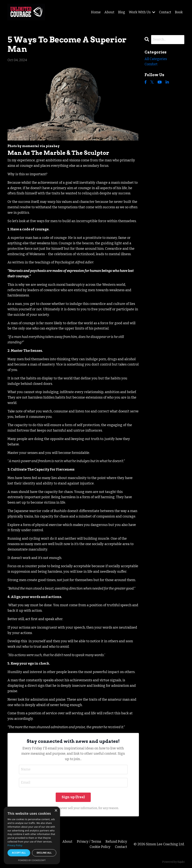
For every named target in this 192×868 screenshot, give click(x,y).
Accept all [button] (19, 853)
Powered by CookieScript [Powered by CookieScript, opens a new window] (32, 860)
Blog (122, 12)
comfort (151, 64)
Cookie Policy (100, 847)
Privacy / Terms (89, 842)
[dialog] (32, 835)
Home (96, 12)
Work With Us (142, 12)
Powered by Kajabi (173, 862)
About (109, 12)
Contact (165, 12)
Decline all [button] (44, 853)
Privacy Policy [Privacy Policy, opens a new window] (15, 845)
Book (179, 12)
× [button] (56, 811)
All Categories (156, 59)
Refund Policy (116, 842)
